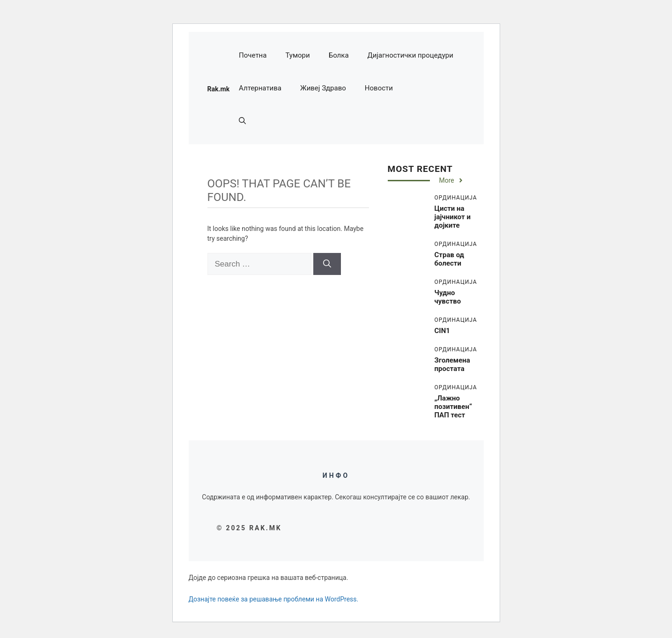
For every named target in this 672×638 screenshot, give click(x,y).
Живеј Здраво (323, 88)
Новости (379, 88)
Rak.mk (219, 89)
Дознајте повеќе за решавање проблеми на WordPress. (274, 599)
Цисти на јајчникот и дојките (453, 217)
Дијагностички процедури (410, 55)
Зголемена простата (452, 364)
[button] (242, 121)
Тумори (297, 55)
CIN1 (442, 331)
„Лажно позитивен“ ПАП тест (453, 407)
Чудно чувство (448, 297)
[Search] (327, 264)
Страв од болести (450, 259)
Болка (339, 55)
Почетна (253, 55)
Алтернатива (260, 88)
